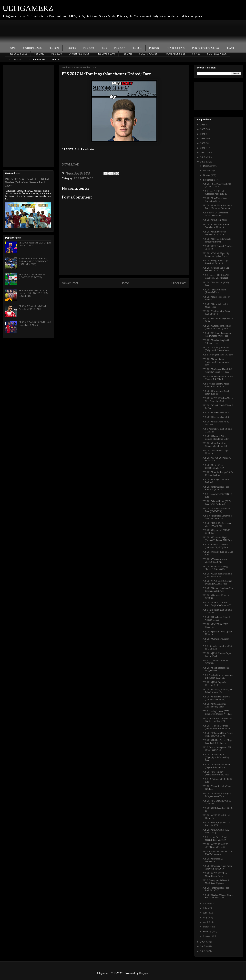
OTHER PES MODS (79, 54)
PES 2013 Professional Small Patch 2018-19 (216, 392)
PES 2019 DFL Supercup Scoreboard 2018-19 (214, 233)
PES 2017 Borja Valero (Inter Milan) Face (216, 306)
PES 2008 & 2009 (106, 54)
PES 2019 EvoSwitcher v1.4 (216, 413)
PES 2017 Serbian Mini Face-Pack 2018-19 (216, 313)
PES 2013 (154, 48)
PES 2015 (127, 54)
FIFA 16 (56, 59)
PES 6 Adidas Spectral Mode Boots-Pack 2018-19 (216, 385)
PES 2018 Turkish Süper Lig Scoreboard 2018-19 (216, 269)
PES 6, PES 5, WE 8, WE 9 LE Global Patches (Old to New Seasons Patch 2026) (27, 182)
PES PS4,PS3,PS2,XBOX (205, 48)
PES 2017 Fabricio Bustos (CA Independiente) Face (217, 795)
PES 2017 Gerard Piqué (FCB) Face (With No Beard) (217, 503)
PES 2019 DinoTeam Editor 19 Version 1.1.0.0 (217, 618)
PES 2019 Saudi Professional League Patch (216, 669)
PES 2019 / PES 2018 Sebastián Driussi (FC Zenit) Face (217, 582)
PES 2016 (56, 54)
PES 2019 (89, 48)
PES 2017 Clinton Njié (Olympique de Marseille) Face (216, 757)
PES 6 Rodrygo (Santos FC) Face (218, 355)
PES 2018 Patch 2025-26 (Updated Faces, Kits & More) (35, 324)
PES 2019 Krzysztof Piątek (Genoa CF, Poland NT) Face (217, 539)
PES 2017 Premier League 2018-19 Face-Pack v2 (218, 474)
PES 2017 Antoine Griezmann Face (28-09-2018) (216, 510)
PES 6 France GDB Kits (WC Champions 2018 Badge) (216, 276)
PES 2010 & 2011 (18, 54)
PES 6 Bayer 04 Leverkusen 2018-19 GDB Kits (215, 214)
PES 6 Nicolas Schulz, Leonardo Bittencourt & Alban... (218, 676)
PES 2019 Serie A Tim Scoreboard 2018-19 (213, 466)
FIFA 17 (196, 54)
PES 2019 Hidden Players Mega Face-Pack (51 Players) (217, 742)
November (208, 171)
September (208, 180)
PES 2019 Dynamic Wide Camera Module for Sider (215, 438)
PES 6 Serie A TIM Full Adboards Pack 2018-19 (215, 192)
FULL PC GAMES (149, 54)
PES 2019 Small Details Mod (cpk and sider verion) (216, 698)
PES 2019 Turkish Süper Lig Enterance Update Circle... (216, 255)
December (208, 166)
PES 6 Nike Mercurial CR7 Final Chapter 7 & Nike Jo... (218, 378)
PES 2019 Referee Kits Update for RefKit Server (217, 240)
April (206, 922)
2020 (203, 153)
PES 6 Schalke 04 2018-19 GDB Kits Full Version (218, 853)
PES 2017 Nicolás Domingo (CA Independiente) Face (218, 590)
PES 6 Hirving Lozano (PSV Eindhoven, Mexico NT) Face (217, 713)
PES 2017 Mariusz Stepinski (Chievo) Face (216, 342)
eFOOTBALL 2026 (32, 48)
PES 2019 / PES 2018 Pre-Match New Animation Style (218, 400)
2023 (203, 139)
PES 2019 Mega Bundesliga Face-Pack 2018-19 (215, 262)
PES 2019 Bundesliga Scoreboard (213, 860)
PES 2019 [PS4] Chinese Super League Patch (217, 655)
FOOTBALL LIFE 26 (175, 54)
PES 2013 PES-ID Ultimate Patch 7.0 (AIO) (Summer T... (217, 604)
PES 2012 (39, 54)
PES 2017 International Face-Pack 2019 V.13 (216, 889)
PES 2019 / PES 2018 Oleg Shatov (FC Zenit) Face (215, 568)
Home (125, 283)
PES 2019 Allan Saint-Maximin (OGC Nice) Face (217, 575)
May (205, 918)
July (205, 908)
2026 (203, 125)
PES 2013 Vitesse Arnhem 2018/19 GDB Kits (215, 561)
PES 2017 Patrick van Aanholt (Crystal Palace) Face (216, 766)
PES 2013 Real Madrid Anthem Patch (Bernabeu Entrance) (217, 207)
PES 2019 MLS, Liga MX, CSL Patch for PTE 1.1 (217, 824)
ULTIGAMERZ (28, 8)
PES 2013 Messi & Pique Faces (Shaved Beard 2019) (217, 867)
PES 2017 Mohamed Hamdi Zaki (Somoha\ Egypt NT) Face (218, 371)
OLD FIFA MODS (36, 59)
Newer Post (70, 283)
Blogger (143, 973)
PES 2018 (137, 48)
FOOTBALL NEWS (217, 54)
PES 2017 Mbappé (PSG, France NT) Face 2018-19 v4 (218, 734)
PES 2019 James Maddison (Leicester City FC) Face (215, 546)
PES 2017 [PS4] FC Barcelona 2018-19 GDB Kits (217, 524)
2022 (203, 143)
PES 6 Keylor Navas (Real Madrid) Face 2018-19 (215, 838)
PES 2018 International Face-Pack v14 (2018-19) (216, 488)
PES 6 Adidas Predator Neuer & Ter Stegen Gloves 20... (217, 720)
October (207, 175)
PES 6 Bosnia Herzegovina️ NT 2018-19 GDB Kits (217, 749)
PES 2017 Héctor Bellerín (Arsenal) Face (215, 291)
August (207, 904)
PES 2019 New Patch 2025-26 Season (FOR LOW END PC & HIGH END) (33, 293)
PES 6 (104, 48)
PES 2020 (71, 48)
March (206, 927)
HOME (12, 48)
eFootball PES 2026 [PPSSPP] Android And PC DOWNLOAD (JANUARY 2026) (34, 261)
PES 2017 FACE (84, 178)
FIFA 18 (230, 48)
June (205, 913)
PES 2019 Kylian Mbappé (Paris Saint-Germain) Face (218, 896)
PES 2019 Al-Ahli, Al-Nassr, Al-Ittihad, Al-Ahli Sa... (218, 691)
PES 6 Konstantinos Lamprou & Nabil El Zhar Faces (217, 517)
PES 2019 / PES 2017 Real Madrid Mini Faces (215, 875)
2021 (203, 148)
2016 (203, 946)
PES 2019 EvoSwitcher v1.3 (216, 417)
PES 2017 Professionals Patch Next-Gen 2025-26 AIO (33, 308)
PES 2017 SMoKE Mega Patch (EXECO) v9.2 (217, 185)
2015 (203, 951)
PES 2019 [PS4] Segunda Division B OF (214, 684)
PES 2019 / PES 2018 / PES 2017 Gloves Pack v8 (215, 846)
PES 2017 (119, 48)
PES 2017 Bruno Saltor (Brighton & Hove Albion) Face (216, 362)
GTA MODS (15, 59)
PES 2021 (54, 48)
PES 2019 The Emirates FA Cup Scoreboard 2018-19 (217, 226)
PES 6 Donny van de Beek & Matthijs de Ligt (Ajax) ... (216, 882)
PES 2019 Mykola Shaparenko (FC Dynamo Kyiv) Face (217, 334)
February (207, 931)
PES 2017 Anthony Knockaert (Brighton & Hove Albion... (216, 349)
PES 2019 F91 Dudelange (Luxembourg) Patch (214, 705)
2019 (203, 157)
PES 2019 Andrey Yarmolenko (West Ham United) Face (217, 327)
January (207, 936)
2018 (203, 162)
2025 (203, 129)
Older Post (179, 283)
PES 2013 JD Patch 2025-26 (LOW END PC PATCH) (32, 276)
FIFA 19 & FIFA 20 (176, 48)
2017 (203, 942)
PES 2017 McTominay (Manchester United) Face (216, 773)
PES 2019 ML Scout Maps (215, 220)
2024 (203, 134)
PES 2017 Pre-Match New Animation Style (215, 200)
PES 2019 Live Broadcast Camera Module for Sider (215, 445)
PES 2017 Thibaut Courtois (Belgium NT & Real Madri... (217, 727)
